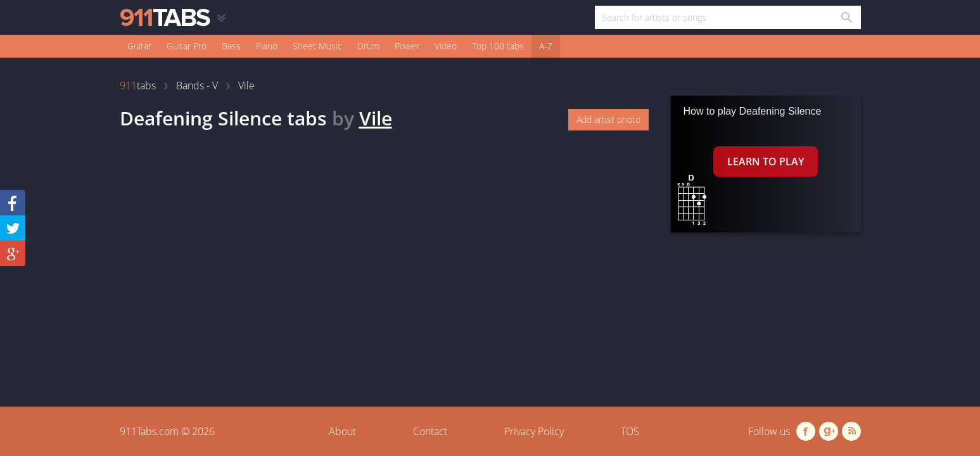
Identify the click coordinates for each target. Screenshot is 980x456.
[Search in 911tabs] (846, 17)
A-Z (546, 46)
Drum (368, 46)
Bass (231, 46)
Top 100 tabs (498, 46)
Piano (267, 46)
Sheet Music (317, 46)
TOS (630, 431)
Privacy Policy (534, 431)
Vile (376, 118)
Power (407, 46)
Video (446, 46)
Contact (430, 431)
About (342, 431)
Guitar (139, 46)
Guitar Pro (187, 46)
